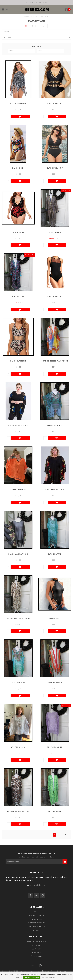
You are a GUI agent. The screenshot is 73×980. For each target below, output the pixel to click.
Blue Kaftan (55, 232)
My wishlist (37, 949)
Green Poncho (55, 425)
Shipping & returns (37, 926)
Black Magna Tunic (18, 425)
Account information (36, 941)
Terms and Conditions (37, 915)
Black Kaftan (55, 554)
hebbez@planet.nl (38, 885)
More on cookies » (49, 977)
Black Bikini (18, 168)
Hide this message (32, 977)
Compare (36, 952)
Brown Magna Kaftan (18, 811)
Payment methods (36, 923)
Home (27, 16)
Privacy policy (36, 919)
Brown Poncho (55, 683)
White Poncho (18, 747)
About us (36, 912)
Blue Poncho (18, 683)
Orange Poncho (18, 490)
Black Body (18, 232)
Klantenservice (36, 930)
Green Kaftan (55, 811)
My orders (36, 945)
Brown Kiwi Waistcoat (18, 618)
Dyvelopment (65, 971)
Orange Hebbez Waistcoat (55, 361)
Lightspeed (45, 971)
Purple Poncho (55, 747)
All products (37, 956)
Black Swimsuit (18, 104)
